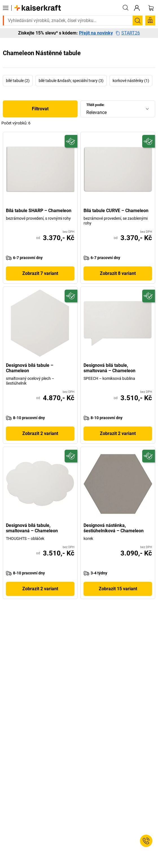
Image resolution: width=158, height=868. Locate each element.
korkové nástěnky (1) (131, 81)
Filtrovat (40, 109)
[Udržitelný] (71, 141)
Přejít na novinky (96, 33)
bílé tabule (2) (18, 81)
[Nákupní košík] (151, 8)
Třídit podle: (95, 105)
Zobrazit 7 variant (40, 273)
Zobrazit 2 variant (40, 433)
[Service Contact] (146, 841)
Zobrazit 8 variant (118, 273)
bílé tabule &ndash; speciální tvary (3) (71, 81)
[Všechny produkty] (6, 8)
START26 (128, 33)
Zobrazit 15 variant (118, 589)
